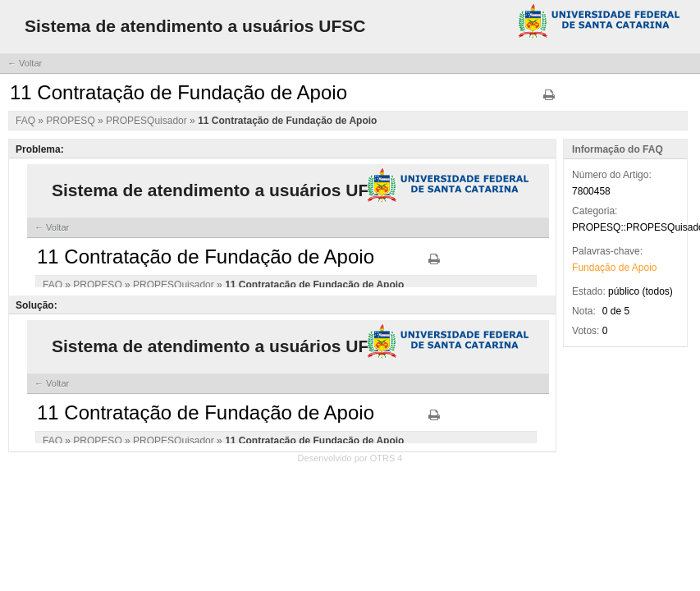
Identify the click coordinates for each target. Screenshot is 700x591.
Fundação (594, 268)
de (624, 268)
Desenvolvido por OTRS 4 (350, 458)
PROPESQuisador (148, 121)
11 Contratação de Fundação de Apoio (287, 121)
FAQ (27, 121)
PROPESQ (72, 121)
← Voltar (25, 63)
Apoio (645, 268)
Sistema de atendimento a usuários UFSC (195, 26)
